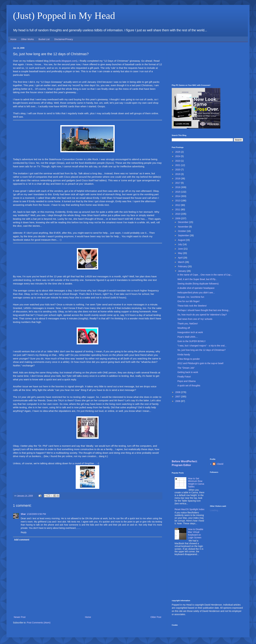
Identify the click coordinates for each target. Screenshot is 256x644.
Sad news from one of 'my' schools (195, 319)
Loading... (215, 510)
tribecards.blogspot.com (63, 61)
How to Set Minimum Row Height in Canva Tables (196, 483)
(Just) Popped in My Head (64, 16)
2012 (178, 205)
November (183, 227)
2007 (178, 397)
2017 (178, 183)
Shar (23, 514)
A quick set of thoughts (189, 386)
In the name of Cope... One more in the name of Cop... (205, 275)
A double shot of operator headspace (196, 288)
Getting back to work (188, 372)
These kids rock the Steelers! (192, 306)
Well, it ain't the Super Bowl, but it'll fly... (197, 279)
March (181, 262)
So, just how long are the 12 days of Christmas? (201, 350)
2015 (178, 192)
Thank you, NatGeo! (188, 324)
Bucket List (44, 39)
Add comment (22, 540)
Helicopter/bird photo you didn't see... (196, 293)
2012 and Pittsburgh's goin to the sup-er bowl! (200, 363)
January (182, 271)
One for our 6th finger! (189, 301)
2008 (178, 392)
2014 (178, 196)
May (180, 253)
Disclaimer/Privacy (64, 39)
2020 (178, 170)
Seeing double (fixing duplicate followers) (198, 284)
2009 (178, 218)
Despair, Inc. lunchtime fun (191, 297)
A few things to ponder (189, 359)
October (182, 231)
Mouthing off (184, 328)
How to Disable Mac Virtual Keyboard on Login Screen (196, 533)
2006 (178, 401)
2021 (178, 165)
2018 (178, 178)
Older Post (156, 617)
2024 (178, 156)
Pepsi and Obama (186, 381)
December (183, 222)
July (180, 244)
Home (13, 39)
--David (220, 464)
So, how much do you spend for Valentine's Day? (202, 315)
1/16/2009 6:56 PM (36, 514)
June (181, 249)
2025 (178, 152)
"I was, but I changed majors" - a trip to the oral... (202, 346)
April (180, 258)
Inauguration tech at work (190, 332)
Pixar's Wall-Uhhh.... (188, 337)
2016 (178, 187)
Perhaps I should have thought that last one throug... (204, 310)
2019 (178, 174)
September (184, 235)
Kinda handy (184, 355)
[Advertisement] (207, 63)
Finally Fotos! (184, 377)
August (182, 240)
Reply (24, 532)
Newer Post (20, 617)
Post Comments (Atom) (39, 623)
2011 (178, 209)
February (183, 266)
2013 (178, 201)
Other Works (27, 39)
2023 (178, 161)
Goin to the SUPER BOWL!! (192, 341)
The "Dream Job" (186, 368)
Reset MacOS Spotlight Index (190, 509)
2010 (178, 214)
